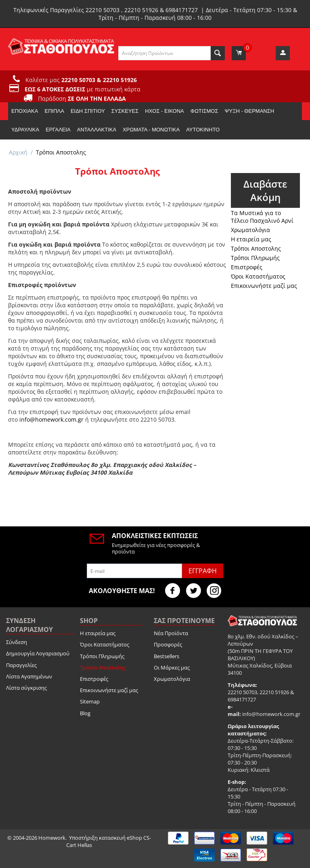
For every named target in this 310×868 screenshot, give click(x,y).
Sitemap (90, 701)
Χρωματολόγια (250, 230)
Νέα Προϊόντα (171, 633)
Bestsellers (167, 656)
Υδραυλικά (25, 130)
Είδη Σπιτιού (88, 111)
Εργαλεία (58, 130)
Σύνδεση (17, 642)
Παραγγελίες (21, 665)
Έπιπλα (54, 111)
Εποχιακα (25, 111)
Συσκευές (125, 111)
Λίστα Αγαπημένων (29, 676)
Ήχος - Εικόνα (164, 111)
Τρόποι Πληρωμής (255, 258)
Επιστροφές (247, 267)
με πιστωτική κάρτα (83, 89)
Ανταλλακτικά (97, 130)
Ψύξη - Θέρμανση (249, 111)
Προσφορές (168, 644)
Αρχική (18, 152)
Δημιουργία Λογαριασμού (38, 653)
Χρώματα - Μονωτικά (151, 130)
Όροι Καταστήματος (258, 276)
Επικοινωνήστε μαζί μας (264, 286)
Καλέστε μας (81, 80)
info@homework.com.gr (51, 419)
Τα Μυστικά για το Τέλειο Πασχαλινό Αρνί (262, 217)
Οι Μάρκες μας (172, 667)
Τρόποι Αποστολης (256, 248)
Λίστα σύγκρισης (26, 688)
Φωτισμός (204, 111)
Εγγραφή (203, 571)
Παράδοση (82, 98)
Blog (85, 713)
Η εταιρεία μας (251, 239)
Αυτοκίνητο (203, 130)
